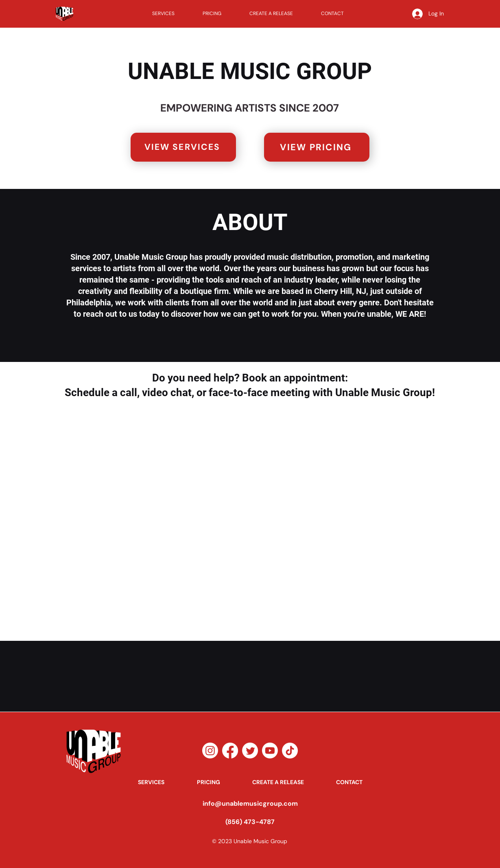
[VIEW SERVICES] (183, 147)
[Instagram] (210, 751)
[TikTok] (290, 751)
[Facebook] (230, 751)
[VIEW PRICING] (317, 147)
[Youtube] (270, 751)
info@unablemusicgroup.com (250, 803)
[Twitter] (250, 751)
